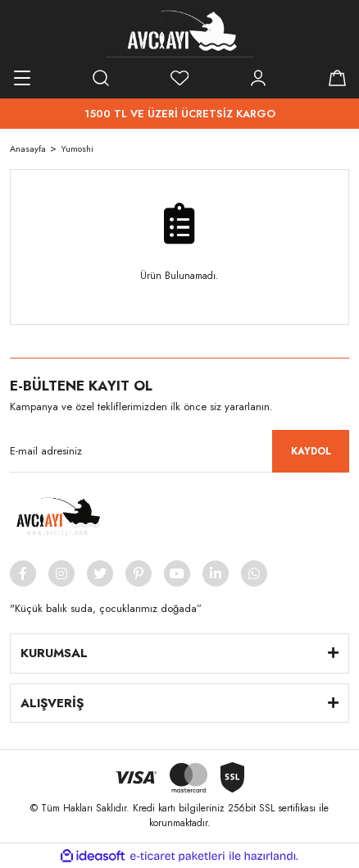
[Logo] (179, 33)
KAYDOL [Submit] (311, 451)
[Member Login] (258, 78)
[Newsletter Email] (179, 451)
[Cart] (337, 78)
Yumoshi (77, 148)
